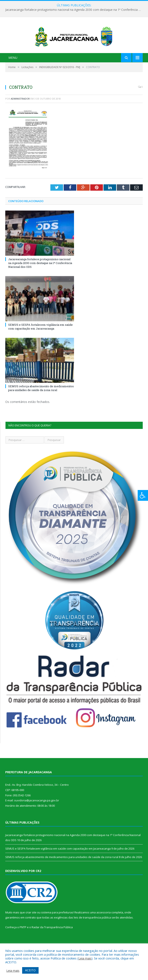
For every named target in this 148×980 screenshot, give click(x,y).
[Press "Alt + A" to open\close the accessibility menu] (143, 495)
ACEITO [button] (30, 970)
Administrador (20, 113)
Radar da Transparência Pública (52, 941)
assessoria (104, 927)
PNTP (23, 941)
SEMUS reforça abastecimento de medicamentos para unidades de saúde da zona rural (41, 402)
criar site (31, 927)
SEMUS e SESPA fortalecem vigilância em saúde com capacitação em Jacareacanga (40, 341)
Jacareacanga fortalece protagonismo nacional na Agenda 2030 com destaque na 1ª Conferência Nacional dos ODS (75, 10)
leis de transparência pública (92, 932)
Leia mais (85, 958)
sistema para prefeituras (57, 927)
